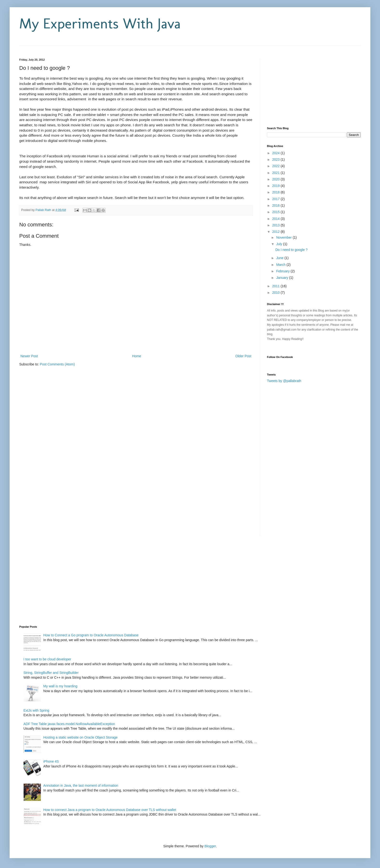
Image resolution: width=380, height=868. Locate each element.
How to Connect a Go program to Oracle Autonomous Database (91, 635)
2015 (276, 212)
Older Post (243, 356)
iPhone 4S (51, 761)
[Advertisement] (76, 48)
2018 (276, 192)
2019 (276, 186)
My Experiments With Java (100, 23)
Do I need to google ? (291, 250)
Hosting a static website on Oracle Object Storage (80, 737)
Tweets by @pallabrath (284, 381)
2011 (276, 286)
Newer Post (29, 356)
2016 (276, 205)
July (280, 244)
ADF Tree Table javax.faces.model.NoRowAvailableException (69, 724)
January (283, 278)
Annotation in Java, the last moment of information (81, 785)
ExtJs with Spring (36, 710)
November (284, 237)
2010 (276, 293)
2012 (276, 232)
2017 (276, 199)
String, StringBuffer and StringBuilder (51, 673)
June (280, 258)
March (281, 265)
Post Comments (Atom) (57, 364)
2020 (276, 179)
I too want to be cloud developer (47, 659)
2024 (276, 153)
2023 (276, 160)
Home (136, 356)
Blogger (210, 846)
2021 (276, 173)
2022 (276, 166)
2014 (276, 219)
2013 (276, 225)
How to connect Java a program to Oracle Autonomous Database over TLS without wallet (110, 810)
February (283, 271)
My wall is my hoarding (60, 686)
